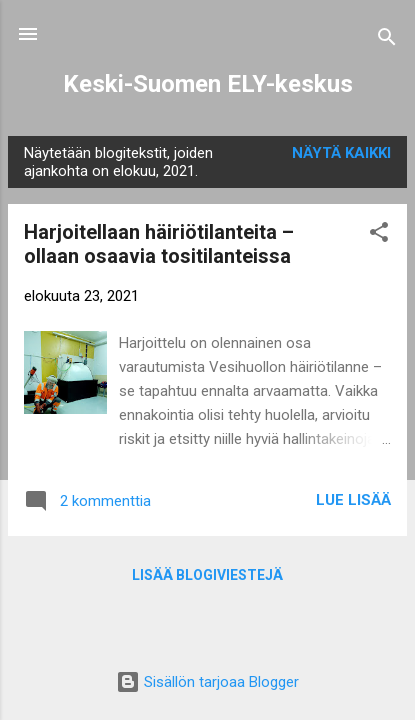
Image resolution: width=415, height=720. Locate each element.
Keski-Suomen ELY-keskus (208, 84)
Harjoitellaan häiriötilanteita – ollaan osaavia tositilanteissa (159, 244)
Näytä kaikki (341, 153)
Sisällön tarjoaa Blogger (207, 682)
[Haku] (387, 40)
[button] (379, 235)
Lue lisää (353, 500)
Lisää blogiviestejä (207, 575)
